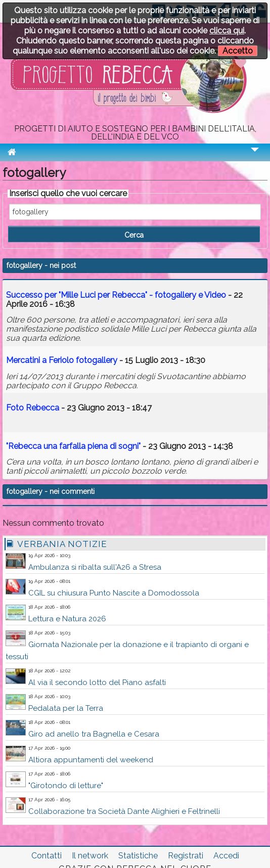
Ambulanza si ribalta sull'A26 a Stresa (95, 567)
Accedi (226, 856)
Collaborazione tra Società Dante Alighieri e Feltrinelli (124, 811)
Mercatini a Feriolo (62, 360)
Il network (90, 856)
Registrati (186, 856)
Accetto (238, 51)
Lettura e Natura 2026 (67, 619)
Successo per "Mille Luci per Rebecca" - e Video (116, 295)
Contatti (47, 856)
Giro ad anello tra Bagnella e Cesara (94, 734)
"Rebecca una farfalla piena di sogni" (73, 446)
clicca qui (227, 31)
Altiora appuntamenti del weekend (91, 760)
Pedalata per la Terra (66, 708)
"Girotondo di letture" (66, 786)
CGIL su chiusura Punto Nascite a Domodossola (114, 593)
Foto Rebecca (33, 408)
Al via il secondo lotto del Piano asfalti (97, 682)
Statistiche (138, 856)
